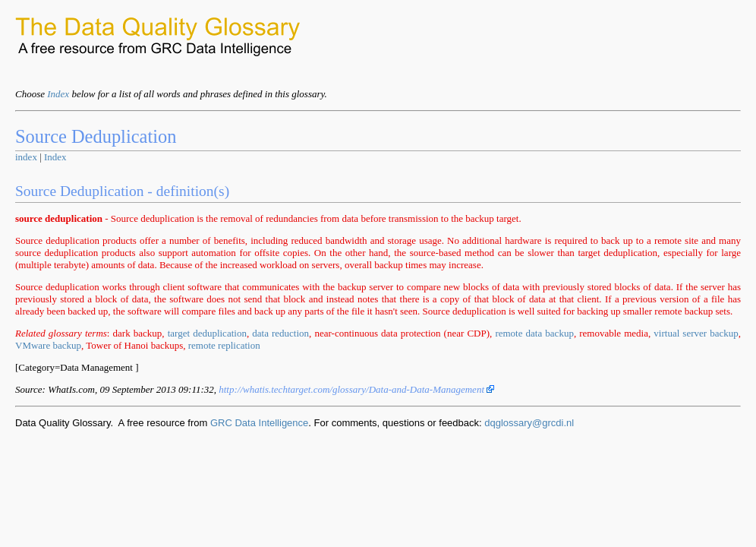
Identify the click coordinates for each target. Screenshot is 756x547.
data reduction (280, 333)
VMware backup (48, 345)
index (26, 157)
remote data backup (534, 333)
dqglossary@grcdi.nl (529, 423)
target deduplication (207, 333)
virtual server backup (696, 333)
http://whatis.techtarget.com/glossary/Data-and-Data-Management (356, 389)
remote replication (224, 345)
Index (58, 94)
